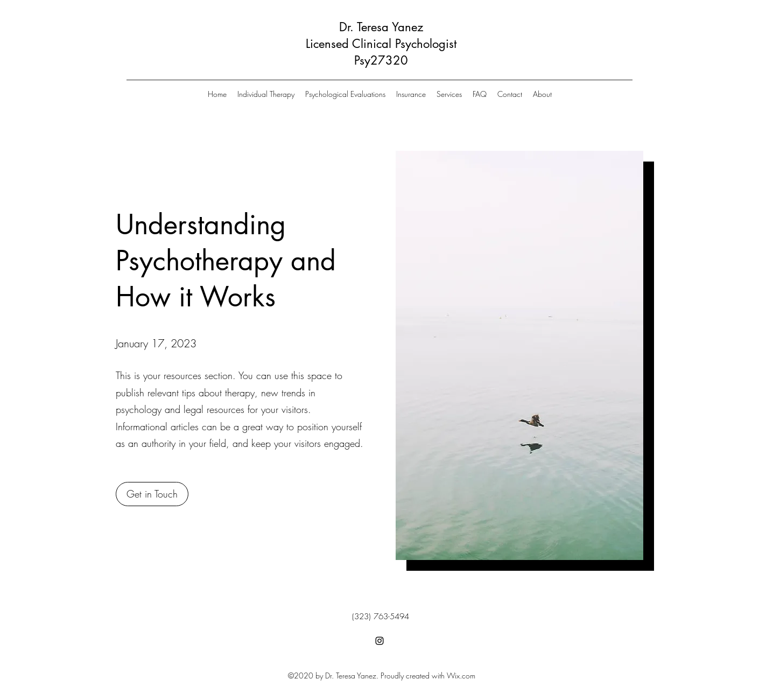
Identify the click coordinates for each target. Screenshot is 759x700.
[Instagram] (380, 641)
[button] (152, 494)
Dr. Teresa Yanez (381, 27)
